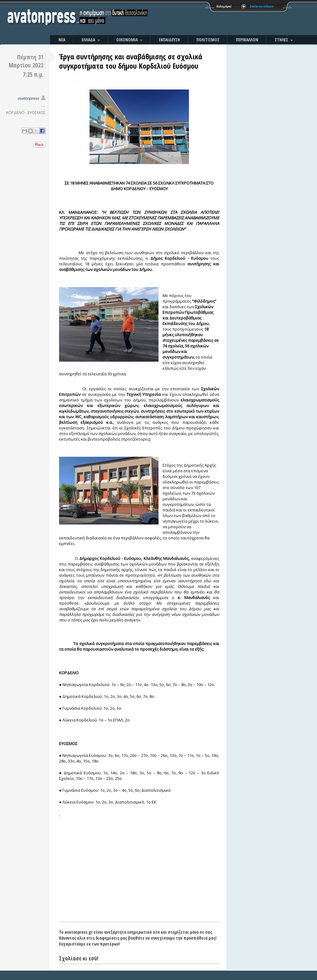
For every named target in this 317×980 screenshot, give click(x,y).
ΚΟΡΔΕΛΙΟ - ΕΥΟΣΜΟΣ (26, 113)
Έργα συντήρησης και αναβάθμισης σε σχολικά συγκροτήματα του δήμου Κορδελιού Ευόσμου (131, 61)
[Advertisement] (225, 19)
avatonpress (28, 98)
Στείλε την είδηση (262, 6)
